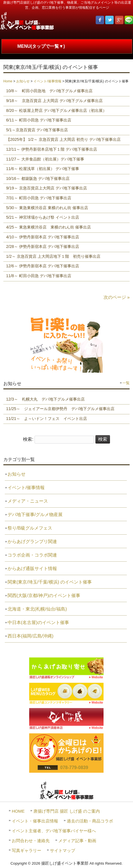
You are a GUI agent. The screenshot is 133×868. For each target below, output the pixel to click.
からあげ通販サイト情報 (32, 569)
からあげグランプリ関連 (32, 542)
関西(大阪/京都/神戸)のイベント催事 (44, 595)
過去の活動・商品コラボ (90, 821)
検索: (28, 439)
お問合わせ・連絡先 (31, 841)
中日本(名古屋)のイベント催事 (38, 622)
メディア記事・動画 (77, 841)
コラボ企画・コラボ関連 (32, 555)
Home (8, 81)
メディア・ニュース (28, 501)
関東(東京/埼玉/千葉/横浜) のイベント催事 (50, 582)
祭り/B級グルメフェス (30, 528)
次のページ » (117, 297)
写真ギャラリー (27, 850)
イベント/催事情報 (47, 81)
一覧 (126, 383)
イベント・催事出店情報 (35, 821)
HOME (18, 811)
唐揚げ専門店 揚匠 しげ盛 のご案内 (67, 811)
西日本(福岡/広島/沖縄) (31, 636)
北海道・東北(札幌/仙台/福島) (37, 609)
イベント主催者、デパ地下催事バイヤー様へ (54, 831)
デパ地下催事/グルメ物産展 (35, 515)
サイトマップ (63, 850)
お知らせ (23, 81)
